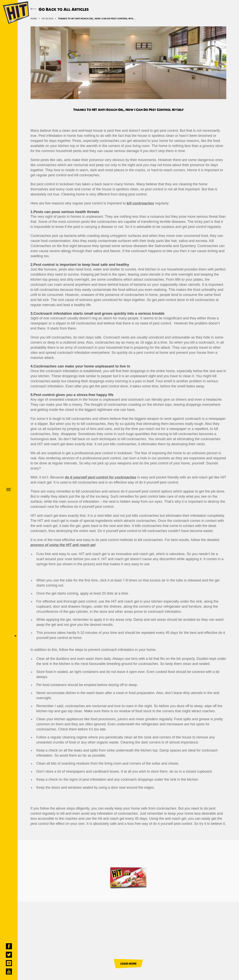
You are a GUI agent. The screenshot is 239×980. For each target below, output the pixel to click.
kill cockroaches (140, 203)
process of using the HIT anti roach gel (63, 545)
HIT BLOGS (48, 19)
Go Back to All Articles (60, 9)
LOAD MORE (128, 964)
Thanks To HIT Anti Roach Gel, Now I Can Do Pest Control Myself (97, 19)
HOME (34, 19)
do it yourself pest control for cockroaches (101, 477)
